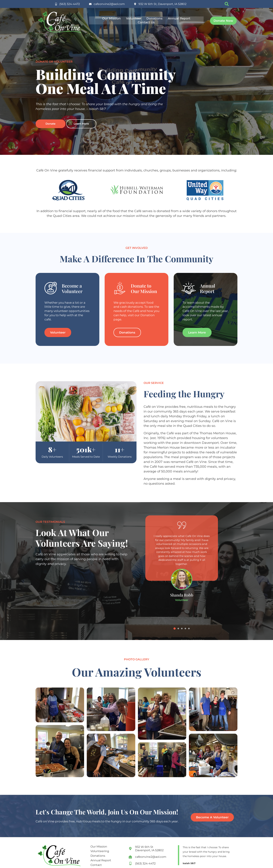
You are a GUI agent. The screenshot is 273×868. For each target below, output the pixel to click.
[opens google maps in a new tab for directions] (160, 4)
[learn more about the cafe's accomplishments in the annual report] (197, 333)
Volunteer (134, 18)
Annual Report (179, 18)
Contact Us (146, 22)
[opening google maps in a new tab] (151, 849)
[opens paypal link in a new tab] (223, 21)
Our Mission (111, 18)
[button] (227, 4)
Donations (154, 18)
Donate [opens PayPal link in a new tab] (50, 124)
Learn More (81, 124)
